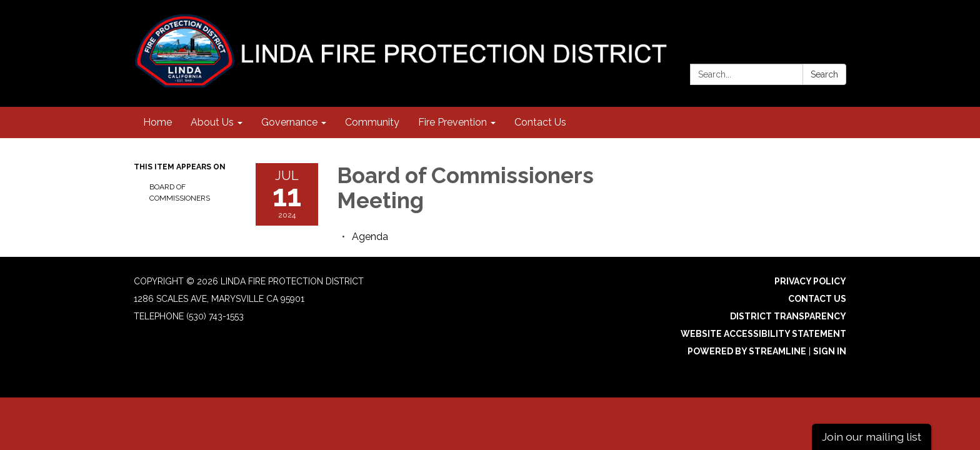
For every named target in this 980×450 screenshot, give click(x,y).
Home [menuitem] (157, 122)
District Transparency (788, 316)
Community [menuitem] (372, 122)
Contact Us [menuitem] (540, 122)
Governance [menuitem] (289, 122)
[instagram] (815, 25)
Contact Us (817, 299)
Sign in (830, 351)
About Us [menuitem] (212, 122)
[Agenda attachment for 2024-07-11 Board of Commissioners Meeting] (370, 237)
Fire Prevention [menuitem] (452, 122)
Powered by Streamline (747, 351)
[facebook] (838, 25)
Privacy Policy (810, 281)
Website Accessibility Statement (763, 334)
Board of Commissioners (180, 192)
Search (824, 74)
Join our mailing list (872, 437)
